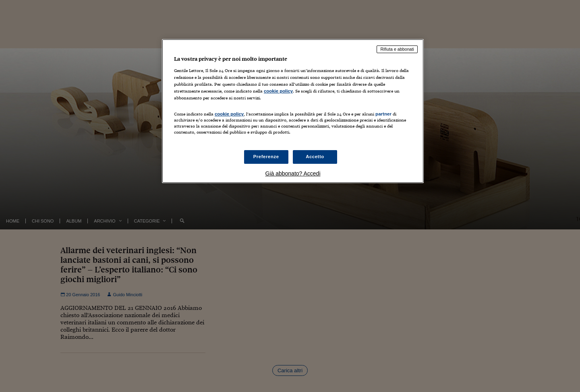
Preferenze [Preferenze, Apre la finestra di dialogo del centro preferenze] (266, 157)
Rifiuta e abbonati (397, 49)
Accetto (315, 157)
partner (383, 114)
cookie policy (278, 91)
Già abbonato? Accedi (293, 173)
